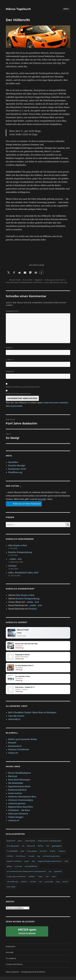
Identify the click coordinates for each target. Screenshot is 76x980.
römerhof (37, 282)
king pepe (32, 854)
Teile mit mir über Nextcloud (23, 504)
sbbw (9, 870)
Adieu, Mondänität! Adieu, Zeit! (23, 573)
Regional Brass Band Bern (21, 810)
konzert (43, 854)
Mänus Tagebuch (18, 9)
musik (31, 860)
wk (41, 885)
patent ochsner (14, 865)
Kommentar (13, 311)
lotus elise (14, 282)
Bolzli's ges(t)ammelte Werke (23, 743)
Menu (66, 9)
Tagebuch (39, 280)
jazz (22, 854)
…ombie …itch (15, 559)
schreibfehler (31, 870)
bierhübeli (30, 844)
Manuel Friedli (15, 280)
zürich (65, 885)
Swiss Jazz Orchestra (18, 817)
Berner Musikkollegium (20, 776)
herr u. (63, 280)
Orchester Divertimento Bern (22, 800)
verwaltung (12, 885)
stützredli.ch (14, 723)
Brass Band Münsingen (19, 783)
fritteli (20, 633)
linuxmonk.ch (15, 749)
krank (53, 854)
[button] (9, 272)
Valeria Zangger (16, 820)
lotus (8, 282)
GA (48, 849)
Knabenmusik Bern (17, 793)
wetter (24, 885)
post (27, 865)
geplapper (57, 849)
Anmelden (13, 462)
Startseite (11, 950)
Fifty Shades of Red (17, 545)
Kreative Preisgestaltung (20, 552)
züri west (11, 890)
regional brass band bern (50, 865)
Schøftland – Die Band (19, 814)
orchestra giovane (17, 807)
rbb (33, 865)
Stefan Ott (13, 756)
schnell (56, 282)
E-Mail (10, 360)
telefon (32, 880)
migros (62, 854)
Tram (40, 880)
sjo (50, 875)
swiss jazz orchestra (16, 880)
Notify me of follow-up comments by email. (23, 387)
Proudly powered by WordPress (33, 975)
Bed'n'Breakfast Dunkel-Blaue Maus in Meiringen (32, 716)
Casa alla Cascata (16, 719)
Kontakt (42, 499)
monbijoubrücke (26, 282)
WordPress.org (15, 472)
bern (58, 280)
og (38, 860)
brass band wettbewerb (49, 844)
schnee (18, 870)
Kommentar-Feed (17, 469)
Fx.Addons (11, 962)
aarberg (48, 280)
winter (33, 885)
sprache (58, 875)
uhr (47, 880)
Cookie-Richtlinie (14, 968)
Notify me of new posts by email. (19, 394)
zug (65, 282)
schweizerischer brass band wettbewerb (26, 875)
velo (62, 282)
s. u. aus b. (45, 282)
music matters (15, 797)
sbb (51, 282)
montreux (21, 860)
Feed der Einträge (17, 465)
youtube (49, 885)
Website (10, 372)
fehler (41, 849)
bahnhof (11, 844)
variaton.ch (14, 824)
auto (54, 280)
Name (9, 348)
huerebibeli (12, 854)
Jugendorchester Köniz (19, 790)
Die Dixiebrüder (16, 786)
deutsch (31, 849)
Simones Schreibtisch (19, 753)
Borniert (12, 746)
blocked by (27, 935)
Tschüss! (12, 566)
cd (23, 849)
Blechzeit (13, 780)
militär (10, 860)
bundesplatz (13, 849)
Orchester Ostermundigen (21, 803)
